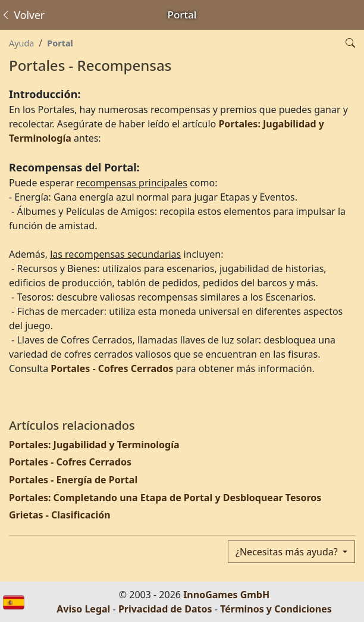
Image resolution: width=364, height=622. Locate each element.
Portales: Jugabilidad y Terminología (94, 445)
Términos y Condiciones (276, 609)
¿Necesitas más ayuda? (288, 552)
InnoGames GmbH (226, 595)
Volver (23, 15)
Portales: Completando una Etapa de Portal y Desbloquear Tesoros (165, 498)
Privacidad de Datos (165, 609)
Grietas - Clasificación (60, 515)
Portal (60, 43)
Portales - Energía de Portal (73, 480)
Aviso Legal (83, 609)
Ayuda (21, 43)
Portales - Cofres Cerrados (112, 368)
